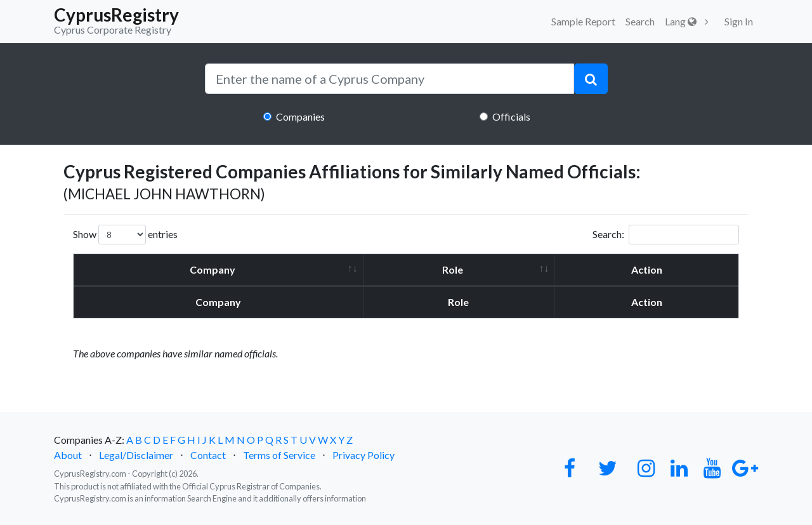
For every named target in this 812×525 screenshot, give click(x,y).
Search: (666, 235)
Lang (681, 21)
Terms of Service (279, 455)
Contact (208, 455)
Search (640, 21)
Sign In (739, 21)
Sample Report (583, 21)
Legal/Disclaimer (136, 455)
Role (453, 269)
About (68, 455)
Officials (511, 116)
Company (213, 269)
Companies (300, 116)
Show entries (125, 235)
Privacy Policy (363, 455)
